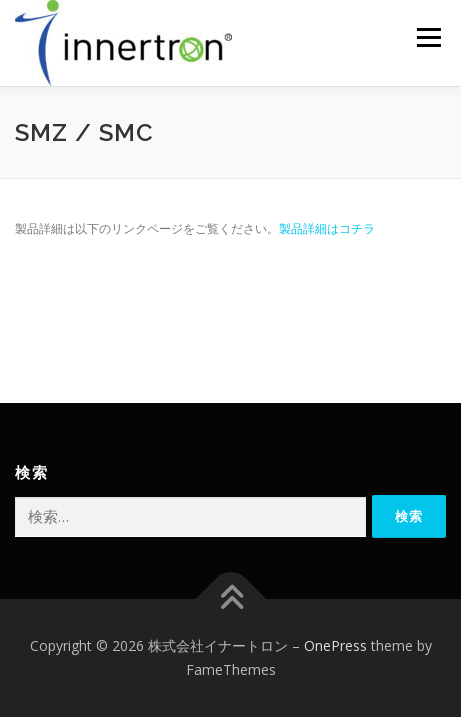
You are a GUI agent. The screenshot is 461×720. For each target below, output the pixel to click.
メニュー (428, 37)
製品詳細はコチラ (327, 228)
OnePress (335, 645)
